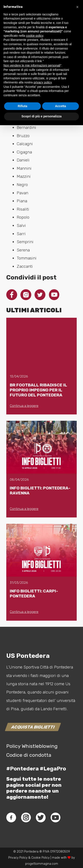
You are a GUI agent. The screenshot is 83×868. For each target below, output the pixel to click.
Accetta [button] (61, 849)
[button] (77, 750)
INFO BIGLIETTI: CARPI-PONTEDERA (34, 594)
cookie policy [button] (35, 778)
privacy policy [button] (43, 825)
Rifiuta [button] (23, 849)
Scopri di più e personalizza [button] (41, 859)
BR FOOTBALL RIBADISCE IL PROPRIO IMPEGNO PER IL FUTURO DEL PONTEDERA (38, 390)
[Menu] (73, 17)
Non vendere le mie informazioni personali (32, 808)
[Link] (8, 17)
